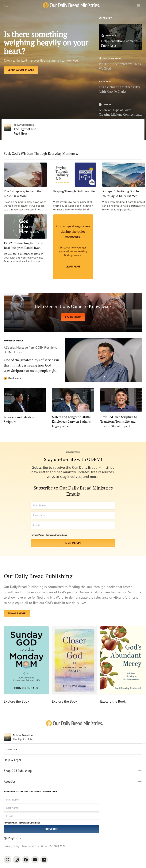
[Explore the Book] (26, 665)
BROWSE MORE (17, 613)
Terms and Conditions (56, 535)
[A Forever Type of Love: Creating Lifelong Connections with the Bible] (121, 110)
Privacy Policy (12, 846)
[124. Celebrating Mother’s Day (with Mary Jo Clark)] (121, 87)
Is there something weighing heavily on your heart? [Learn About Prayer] (46, 43)
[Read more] (73, 360)
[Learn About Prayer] (21, 70)
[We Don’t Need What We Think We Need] (121, 64)
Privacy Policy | (38, 535)
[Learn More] (73, 247)
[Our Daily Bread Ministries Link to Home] (71, 5)
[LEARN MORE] (73, 312)
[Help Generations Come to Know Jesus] (121, 37)
